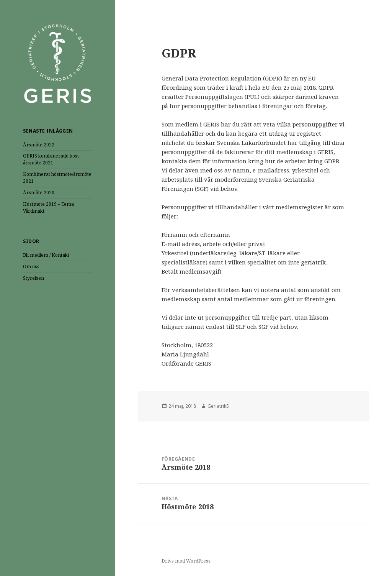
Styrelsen (33, 278)
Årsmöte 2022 (39, 145)
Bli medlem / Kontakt (46, 255)
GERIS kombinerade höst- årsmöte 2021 (52, 159)
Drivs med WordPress (186, 561)
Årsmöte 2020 (39, 193)
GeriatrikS (218, 406)
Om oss (31, 267)
